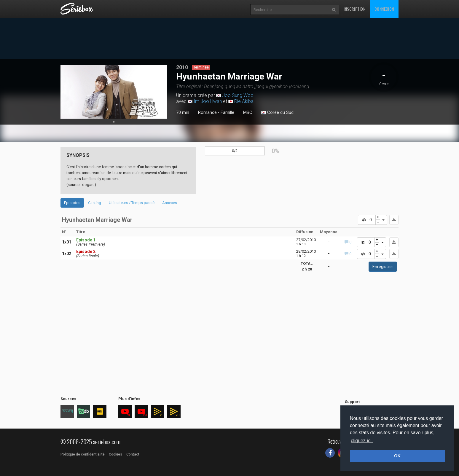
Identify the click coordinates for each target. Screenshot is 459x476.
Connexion (384, 9)
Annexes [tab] (170, 203)
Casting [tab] (95, 203)
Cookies (115, 454)
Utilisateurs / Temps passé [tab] (132, 203)
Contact (133, 454)
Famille (227, 112)
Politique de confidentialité (83, 454)
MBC (248, 112)
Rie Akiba (244, 101)
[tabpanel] (114, 92)
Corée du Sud (277, 113)
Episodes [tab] (72, 203)
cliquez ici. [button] (362, 441)
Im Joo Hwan (208, 101)
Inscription (355, 9)
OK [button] (397, 456)
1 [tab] (114, 122)
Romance (207, 112)
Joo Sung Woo (238, 95)
